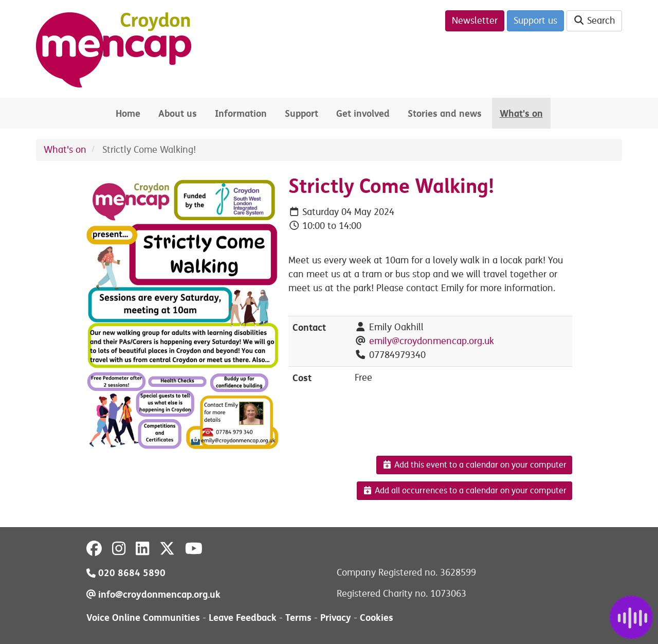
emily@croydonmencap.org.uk (432, 341)
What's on (521, 113)
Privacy (336, 618)
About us (178, 113)
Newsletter (475, 21)
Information (241, 113)
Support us (535, 21)
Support (301, 113)
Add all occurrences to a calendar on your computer (464, 491)
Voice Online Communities (143, 618)
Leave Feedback (243, 618)
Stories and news (445, 113)
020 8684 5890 (126, 573)
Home (128, 113)
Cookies (377, 618)
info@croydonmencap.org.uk (153, 594)
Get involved (363, 113)
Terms (298, 618)
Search (595, 21)
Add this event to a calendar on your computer (474, 465)
